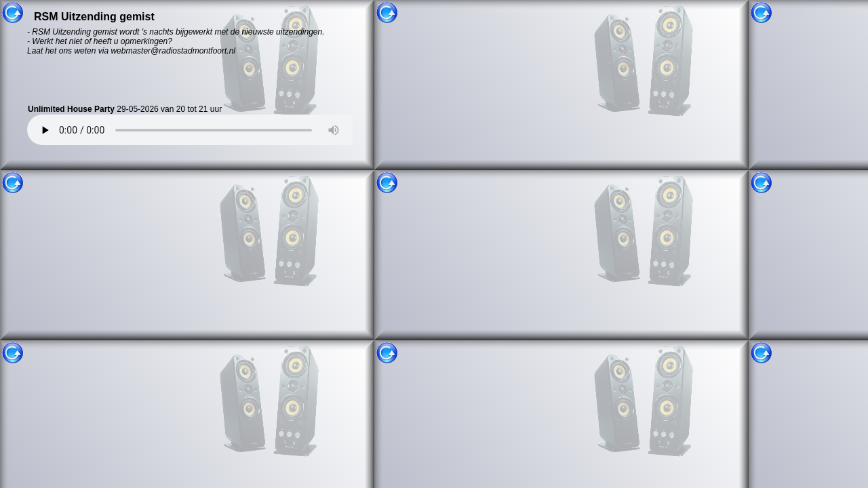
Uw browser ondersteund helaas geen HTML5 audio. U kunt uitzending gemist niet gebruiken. (200, 130)
